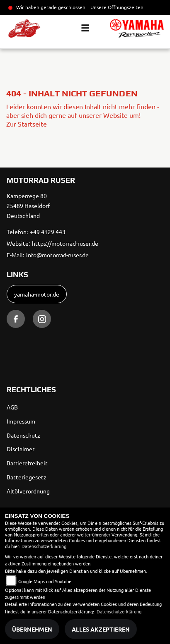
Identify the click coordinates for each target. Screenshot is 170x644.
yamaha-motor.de (37, 294)
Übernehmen (32, 629)
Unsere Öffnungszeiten (117, 7)
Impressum (21, 421)
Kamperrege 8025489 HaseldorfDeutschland (28, 206)
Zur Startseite (27, 124)
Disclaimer (21, 449)
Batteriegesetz (27, 477)
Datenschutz (23, 435)
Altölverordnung (28, 491)
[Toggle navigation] (85, 28)
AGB (12, 407)
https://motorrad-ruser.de (65, 243)
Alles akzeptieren (101, 629)
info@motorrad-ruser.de (57, 255)
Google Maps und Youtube (45, 581)
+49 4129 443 (48, 232)
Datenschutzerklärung (44, 546)
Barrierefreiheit (27, 463)
